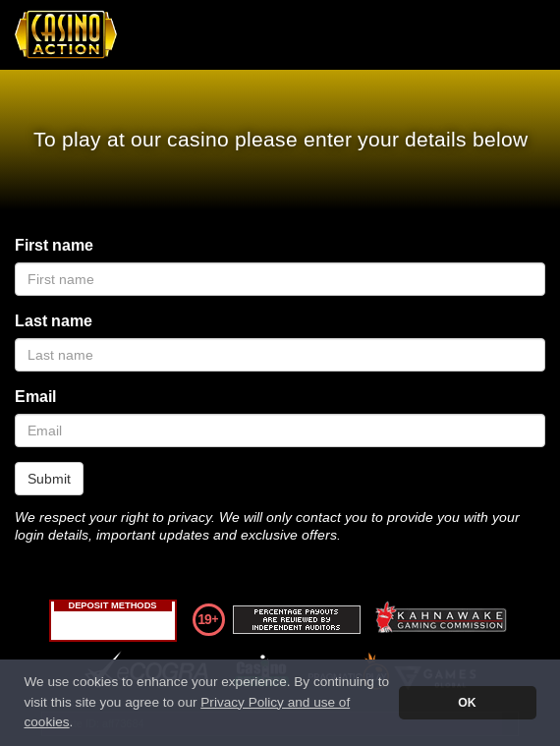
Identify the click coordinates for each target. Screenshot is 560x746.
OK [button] (467, 703)
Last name (54, 321)
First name (54, 245)
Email (35, 397)
